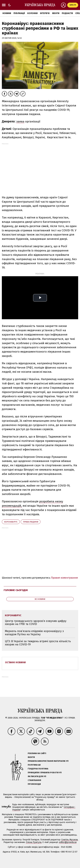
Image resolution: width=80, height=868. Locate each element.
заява (20, 121)
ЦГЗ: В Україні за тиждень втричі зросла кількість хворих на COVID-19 (38, 643)
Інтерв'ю (45, 13)
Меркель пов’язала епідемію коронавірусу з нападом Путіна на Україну (34, 633)
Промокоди (34, 784)
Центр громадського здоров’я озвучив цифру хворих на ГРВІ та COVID (36, 623)
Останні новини (15, 662)
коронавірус (11, 522)
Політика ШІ (34, 765)
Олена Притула (34, 842)
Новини (7, 13)
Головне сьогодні (16, 590)
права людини (31, 522)
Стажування (34, 780)
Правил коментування (64, 578)
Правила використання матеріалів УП (48, 761)
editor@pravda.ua (68, 842)
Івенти (56, 13)
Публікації (19, 13)
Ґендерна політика (38, 769)
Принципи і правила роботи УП (45, 773)
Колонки (32, 13)
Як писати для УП (37, 776)
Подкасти (67, 13)
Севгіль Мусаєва (70, 840)
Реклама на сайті (37, 753)
